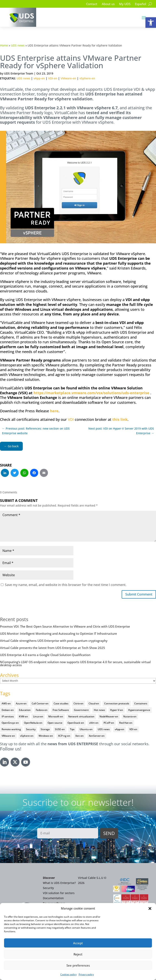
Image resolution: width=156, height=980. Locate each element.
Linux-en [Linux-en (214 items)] (38, 717)
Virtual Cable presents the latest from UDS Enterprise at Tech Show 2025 (53, 649)
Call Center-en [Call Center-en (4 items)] (40, 704)
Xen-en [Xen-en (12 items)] (80, 737)
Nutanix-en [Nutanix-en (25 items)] (130, 717)
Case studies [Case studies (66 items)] (61, 704)
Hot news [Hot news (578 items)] (99, 711)
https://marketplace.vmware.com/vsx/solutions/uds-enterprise (91, 393)
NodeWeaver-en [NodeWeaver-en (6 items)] (109, 717)
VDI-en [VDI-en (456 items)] (133, 730)
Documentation (53, 899)
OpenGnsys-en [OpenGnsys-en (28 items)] (10, 724)
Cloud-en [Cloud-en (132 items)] (94, 704)
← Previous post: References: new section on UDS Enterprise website (36, 431)
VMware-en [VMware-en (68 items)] (8, 737)
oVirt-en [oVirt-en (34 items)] (94, 724)
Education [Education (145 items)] (25, 711)
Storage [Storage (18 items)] (45, 730)
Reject (78, 954)
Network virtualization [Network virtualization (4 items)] (81, 717)
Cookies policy (68, 974)
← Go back (11, 446)
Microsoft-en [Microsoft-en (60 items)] (56, 717)
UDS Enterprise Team (19, 73)
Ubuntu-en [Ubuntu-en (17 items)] (86, 730)
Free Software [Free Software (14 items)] (61, 711)
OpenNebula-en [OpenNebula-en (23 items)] (33, 724)
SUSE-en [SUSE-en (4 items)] (60, 730)
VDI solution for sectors (59, 894)
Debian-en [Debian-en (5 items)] (8, 711)
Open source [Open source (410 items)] (55, 724)
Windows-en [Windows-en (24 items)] (46, 737)
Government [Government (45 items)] (81, 711)
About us (106, 4)
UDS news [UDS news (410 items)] (104, 730)
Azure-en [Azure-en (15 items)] (21, 704)
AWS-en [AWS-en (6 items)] (6, 704)
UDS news (18, 45)
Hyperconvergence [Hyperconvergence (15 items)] (139, 711)
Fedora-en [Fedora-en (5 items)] (42, 711)
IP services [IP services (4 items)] (8, 717)
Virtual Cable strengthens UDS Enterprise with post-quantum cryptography (54, 641)
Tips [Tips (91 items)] (72, 730)
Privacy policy (86, 974)
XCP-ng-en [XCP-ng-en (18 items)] (64, 737)
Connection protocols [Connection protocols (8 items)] (117, 704)
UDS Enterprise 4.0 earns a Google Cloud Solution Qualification (45, 656)
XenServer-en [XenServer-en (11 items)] (97, 737)
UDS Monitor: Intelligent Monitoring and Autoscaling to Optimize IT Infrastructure (58, 634)
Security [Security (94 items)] (31, 730)
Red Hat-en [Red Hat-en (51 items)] (126, 724)
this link (120, 419)
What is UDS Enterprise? (59, 884)
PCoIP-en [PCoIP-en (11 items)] (109, 724)
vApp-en (39, 78)
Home (4, 45)
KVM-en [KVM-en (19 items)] (23, 717)
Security (48, 889)
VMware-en (68, 78)
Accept (78, 943)
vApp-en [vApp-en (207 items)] (120, 730)
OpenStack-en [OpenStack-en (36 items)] (76, 724)
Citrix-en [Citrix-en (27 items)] (79, 704)
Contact (88, 4)
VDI (71, 419)
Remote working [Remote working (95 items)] (11, 730)
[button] (151, 23)
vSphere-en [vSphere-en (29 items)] (27, 737)
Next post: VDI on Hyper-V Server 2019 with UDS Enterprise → (121, 431)
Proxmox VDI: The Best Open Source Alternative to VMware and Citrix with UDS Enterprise (65, 627)
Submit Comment (137, 595)
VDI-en (53, 78)
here (54, 411)
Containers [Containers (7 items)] (141, 704)
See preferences (78, 965)
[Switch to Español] (140, 5)
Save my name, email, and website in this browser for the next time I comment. (66, 585)
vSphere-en (87, 78)
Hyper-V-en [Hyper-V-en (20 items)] (117, 711)
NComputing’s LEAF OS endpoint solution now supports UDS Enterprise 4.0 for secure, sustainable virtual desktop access (75, 664)
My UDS (123, 4)
